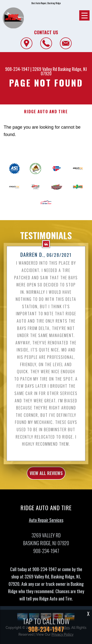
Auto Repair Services (46, 522)
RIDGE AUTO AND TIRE (46, 112)
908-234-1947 (17, 69)
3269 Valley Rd (45, 69)
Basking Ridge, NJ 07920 (64, 71)
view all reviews (46, 475)
